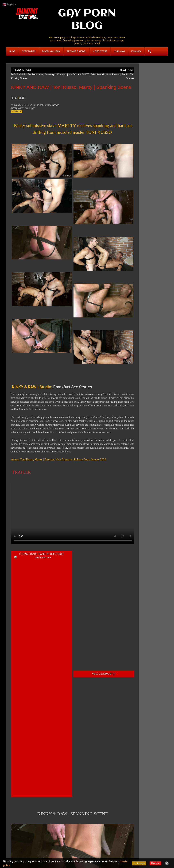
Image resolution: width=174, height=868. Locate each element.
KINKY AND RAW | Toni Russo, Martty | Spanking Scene (71, 87)
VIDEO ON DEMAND (104, 554)
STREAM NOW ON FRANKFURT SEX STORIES (42, 554)
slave (14, 402)
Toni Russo (30, 108)
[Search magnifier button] (150, 51)
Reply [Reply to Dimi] (21, 740)
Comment (16, 754)
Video (22, 98)
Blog (15, 98)
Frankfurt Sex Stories (73, 387)
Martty (21, 108)
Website (14, 809)
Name (14, 792)
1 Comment (17, 111)
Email (14, 801)
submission (74, 398)
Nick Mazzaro (53, 105)
